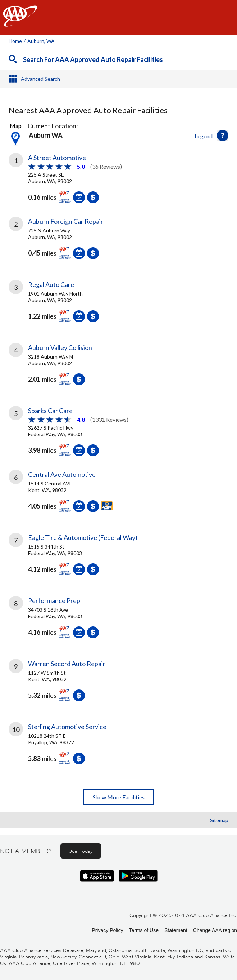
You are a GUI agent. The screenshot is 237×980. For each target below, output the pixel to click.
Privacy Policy (107, 930)
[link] (118, 180)
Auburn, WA (41, 41)
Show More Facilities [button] (119, 797)
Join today (81, 851)
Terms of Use (143, 930)
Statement (176, 930)
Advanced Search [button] (40, 79)
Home (15, 41)
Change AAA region (215, 930)
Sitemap (219, 820)
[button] (223, 136)
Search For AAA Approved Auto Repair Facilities (93, 59)
